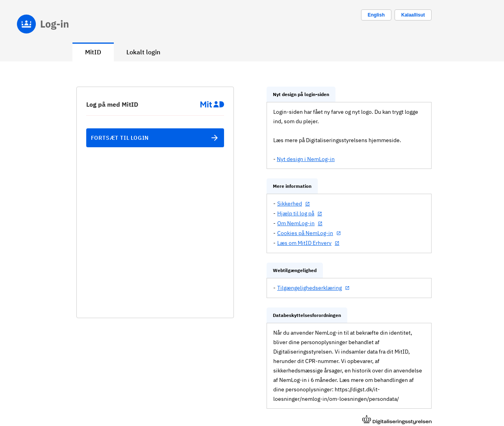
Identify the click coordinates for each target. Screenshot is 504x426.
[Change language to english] (376, 15)
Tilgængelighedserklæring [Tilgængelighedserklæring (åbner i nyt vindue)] (309, 288)
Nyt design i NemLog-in (306, 159)
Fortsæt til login (155, 138)
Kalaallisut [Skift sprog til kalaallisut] (413, 15)
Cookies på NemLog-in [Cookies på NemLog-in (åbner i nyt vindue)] (305, 233)
